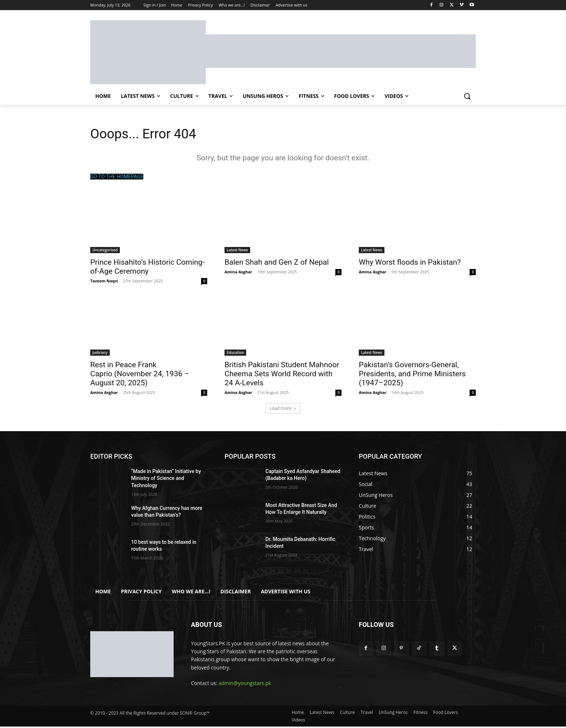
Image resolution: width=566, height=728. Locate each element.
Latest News (237, 251)
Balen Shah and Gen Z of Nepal (277, 264)
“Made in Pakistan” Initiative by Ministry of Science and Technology (166, 480)
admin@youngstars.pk (245, 685)
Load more (283, 410)
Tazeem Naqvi (104, 282)
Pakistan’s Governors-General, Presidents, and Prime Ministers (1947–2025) (412, 375)
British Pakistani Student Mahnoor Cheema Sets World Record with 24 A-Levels (282, 375)
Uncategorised (105, 251)
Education (235, 354)
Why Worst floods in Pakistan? (410, 264)
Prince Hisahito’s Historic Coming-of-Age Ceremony (147, 268)
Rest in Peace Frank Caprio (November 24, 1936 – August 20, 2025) (140, 375)
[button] (467, 96)
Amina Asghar (238, 273)
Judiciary (100, 354)
